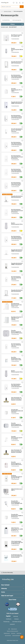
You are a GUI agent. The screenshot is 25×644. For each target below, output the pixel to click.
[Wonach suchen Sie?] (10, 7)
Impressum (13, 633)
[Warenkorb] (17, 3)
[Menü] (23, 3)
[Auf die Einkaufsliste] (22, 33)
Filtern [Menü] (17, 24)
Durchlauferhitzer (6, 20)
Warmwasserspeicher (17, 20)
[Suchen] (22, 7)
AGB (9, 629)
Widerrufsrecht (14, 629)
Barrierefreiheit (8, 635)
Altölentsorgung (7, 633)
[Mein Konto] (20, 3)
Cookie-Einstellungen (16, 635)
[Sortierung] (15, 27)
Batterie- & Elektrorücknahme (13, 631)
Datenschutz (19, 633)
